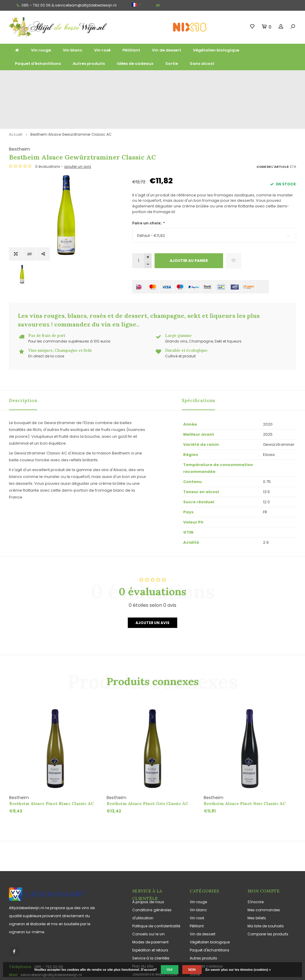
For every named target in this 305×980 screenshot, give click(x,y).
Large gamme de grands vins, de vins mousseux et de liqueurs (105, 78)
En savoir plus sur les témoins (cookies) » (238, 970)
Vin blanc (73, 50)
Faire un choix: (148, 180)
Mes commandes (264, 867)
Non (192, 970)
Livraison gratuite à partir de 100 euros (36, 78)
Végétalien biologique (216, 50)
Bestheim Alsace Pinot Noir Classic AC (245, 761)
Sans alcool (202, 64)
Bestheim (143, 106)
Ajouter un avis (152, 580)
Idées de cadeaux (135, 64)
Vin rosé (102, 50)
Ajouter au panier (189, 218)
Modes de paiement (150, 899)
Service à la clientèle (151, 916)
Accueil (16, 92)
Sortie (172, 64)
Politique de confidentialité (156, 883)
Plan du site (143, 924)
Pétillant (131, 50)
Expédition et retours (150, 908)
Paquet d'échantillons (38, 64)
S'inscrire (256, 859)
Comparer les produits (268, 891)
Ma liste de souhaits (266, 883)
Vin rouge (41, 50)
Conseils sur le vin (148, 891)
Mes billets (257, 875)
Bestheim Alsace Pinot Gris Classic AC (147, 761)
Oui (170, 970)
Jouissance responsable (155, 932)
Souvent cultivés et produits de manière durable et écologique (250, 78)
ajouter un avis (201, 124)
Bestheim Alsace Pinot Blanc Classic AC (52, 761)
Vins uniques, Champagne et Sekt (176, 78)
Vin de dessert (166, 50)
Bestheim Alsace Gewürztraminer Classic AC (71, 92)
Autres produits (89, 64)
